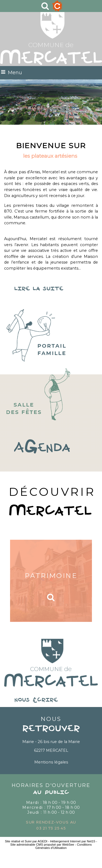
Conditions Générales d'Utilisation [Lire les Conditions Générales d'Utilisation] (64, 846)
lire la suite (51, 289)
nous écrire (51, 700)
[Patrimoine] (51, 581)
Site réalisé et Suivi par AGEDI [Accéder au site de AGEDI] (26, 841)
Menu (15, 73)
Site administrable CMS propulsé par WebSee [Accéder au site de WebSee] (42, 845)
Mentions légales (51, 762)
